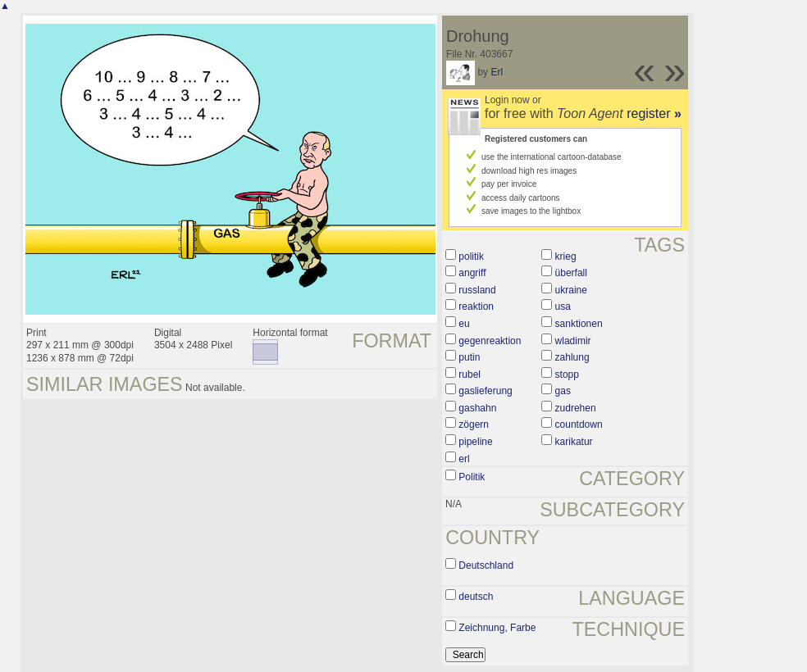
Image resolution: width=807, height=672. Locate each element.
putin (469, 357)
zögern (474, 425)
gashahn (477, 408)
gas (563, 391)
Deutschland (486, 565)
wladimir (573, 341)
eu (464, 324)
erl (464, 459)
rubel (470, 375)
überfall (571, 273)
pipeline (475, 442)
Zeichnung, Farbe (497, 628)
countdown (579, 425)
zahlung (572, 357)
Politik (472, 477)
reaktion (476, 306)
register (654, 114)
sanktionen (579, 324)
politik (471, 257)
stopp (567, 375)
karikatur (574, 442)
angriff (472, 273)
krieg (566, 257)
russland (477, 290)
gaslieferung (485, 391)
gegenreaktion (490, 341)
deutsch (476, 597)
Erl (497, 72)
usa (563, 306)
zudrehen (576, 408)
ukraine (571, 290)
